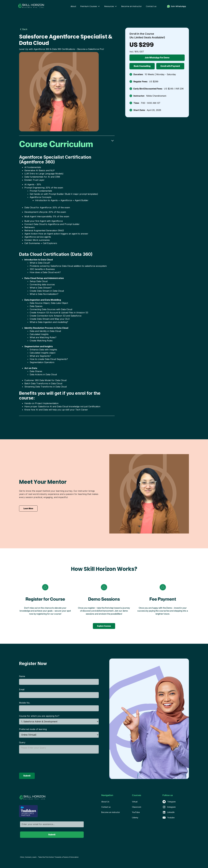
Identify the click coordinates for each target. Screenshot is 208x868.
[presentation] (39, 763)
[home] (31, 6)
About (73, 6)
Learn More (28, 508)
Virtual (135, 802)
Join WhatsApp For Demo (157, 58)
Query (22, 742)
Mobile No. (25, 703)
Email (22, 690)
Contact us (151, 6)
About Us (105, 802)
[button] (90, 6)
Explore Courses (104, 626)
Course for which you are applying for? (39, 716)
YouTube (136, 812)
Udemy (135, 818)
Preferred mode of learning (33, 729)
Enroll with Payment (170, 66)
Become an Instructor (132, 6)
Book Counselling (142, 66)
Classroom (137, 807)
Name (22, 676)
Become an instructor (111, 812)
